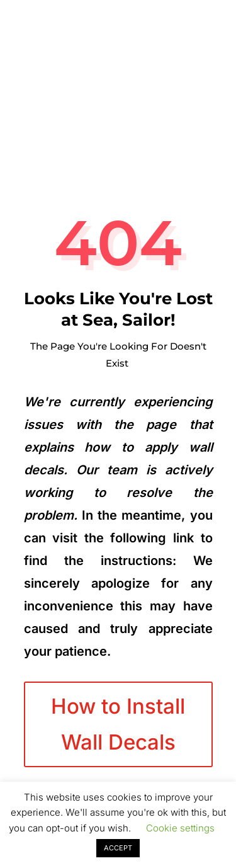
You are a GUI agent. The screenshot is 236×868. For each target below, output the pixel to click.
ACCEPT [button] (118, 848)
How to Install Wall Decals (118, 724)
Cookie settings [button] (180, 828)
